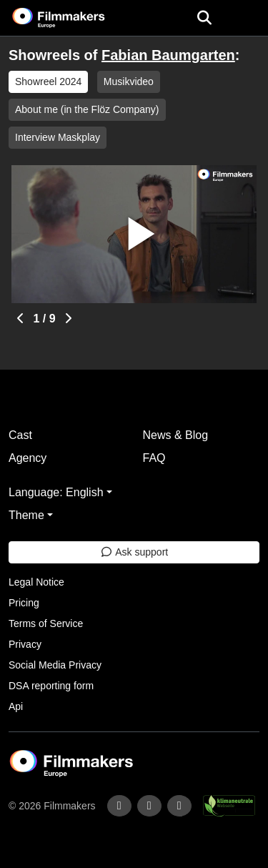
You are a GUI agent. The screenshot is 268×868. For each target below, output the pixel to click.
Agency (28, 458)
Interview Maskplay (58, 137)
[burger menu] (247, 18)
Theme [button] (26, 515)
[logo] (76, 18)
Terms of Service (46, 623)
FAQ (154, 458)
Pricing (24, 603)
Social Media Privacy (55, 665)
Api (16, 706)
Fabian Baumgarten (168, 55)
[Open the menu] (204, 18)
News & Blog (176, 435)
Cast (20, 435)
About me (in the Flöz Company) (87, 109)
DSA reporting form (51, 686)
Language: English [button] (56, 492)
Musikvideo (129, 82)
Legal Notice (36, 582)
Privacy (25, 644)
